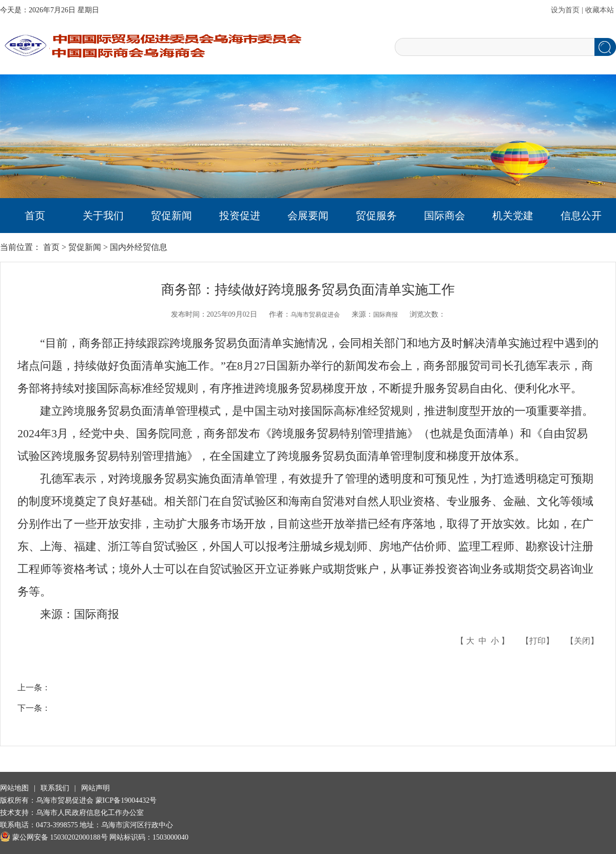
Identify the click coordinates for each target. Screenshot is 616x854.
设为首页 (565, 10)
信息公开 (581, 216)
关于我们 (103, 216)
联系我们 (55, 788)
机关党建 (513, 216)
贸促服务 (376, 216)
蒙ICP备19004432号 (126, 800)
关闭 (582, 641)
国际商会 (445, 216)
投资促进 (240, 216)
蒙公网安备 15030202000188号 (54, 837)
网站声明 (95, 788)
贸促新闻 (171, 216)
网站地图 (14, 788)
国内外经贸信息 (139, 247)
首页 (35, 216)
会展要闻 (308, 216)
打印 (537, 641)
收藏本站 (600, 10)
